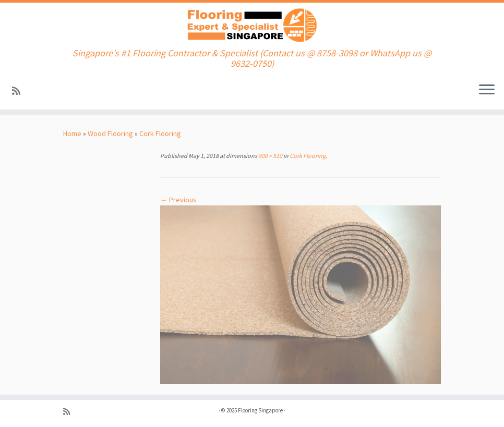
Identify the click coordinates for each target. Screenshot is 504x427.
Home (72, 133)
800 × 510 (270, 156)
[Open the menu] (487, 91)
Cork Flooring (160, 133)
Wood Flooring (110, 133)
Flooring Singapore (260, 410)
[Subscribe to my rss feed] (20, 91)
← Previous (178, 200)
